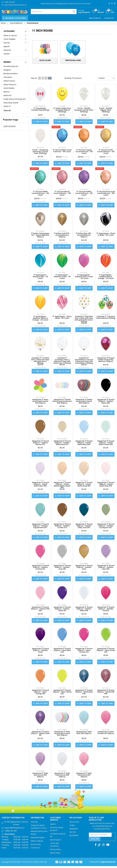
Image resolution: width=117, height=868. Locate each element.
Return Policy (55, 855)
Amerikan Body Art (11, 66)
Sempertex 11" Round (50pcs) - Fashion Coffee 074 (62, 527)
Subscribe (95, 841)
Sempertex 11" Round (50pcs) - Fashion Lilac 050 (106, 569)
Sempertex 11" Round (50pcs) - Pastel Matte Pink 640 (106, 485)
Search (53, 826)
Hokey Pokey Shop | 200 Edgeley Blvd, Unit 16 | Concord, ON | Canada (66, 4)
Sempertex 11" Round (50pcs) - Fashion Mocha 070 (40, 444)
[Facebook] (109, 3)
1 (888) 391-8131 (11, 833)
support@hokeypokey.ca (14, 830)
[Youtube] (108, 847)
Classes (7, 54)
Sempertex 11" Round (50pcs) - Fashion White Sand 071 (62, 444)
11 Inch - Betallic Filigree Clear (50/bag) (106, 110)
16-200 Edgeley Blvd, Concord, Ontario (16, 825)
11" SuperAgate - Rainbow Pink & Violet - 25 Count (84, 277)
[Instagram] (112, 3)
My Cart (73, 834)
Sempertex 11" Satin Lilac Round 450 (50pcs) (40, 777)
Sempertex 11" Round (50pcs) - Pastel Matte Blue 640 (84, 444)
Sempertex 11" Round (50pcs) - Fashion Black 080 (106, 402)
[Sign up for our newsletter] (100, 837)
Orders (72, 827)
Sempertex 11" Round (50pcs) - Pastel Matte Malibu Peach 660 (62, 486)
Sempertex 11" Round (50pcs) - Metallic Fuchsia (106, 610)
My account (74, 824)
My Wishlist (74, 837)
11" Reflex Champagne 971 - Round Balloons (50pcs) (40, 235)
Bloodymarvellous (11, 74)
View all (7, 111)
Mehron (7, 92)
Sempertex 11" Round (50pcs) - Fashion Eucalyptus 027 (106, 527)
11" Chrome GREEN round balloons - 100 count (40, 194)
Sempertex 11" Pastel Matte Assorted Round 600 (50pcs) (62, 402)
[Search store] (54, 12)
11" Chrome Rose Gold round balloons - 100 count (106, 194)
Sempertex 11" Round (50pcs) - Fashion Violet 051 (62, 610)
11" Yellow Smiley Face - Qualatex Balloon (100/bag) (62, 110)
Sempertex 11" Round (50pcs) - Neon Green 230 (106, 652)
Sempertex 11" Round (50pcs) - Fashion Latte (84, 569)
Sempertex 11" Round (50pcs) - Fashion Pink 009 (40, 610)
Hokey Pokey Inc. (10, 85)
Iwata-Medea (9, 88)
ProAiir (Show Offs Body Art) (15, 99)
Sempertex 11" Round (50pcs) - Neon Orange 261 (40, 694)
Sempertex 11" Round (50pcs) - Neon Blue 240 (62, 652)
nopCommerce (108, 864)
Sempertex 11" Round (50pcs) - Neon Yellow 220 (62, 694)
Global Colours (9, 81)
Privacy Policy (56, 851)
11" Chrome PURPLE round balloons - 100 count (84, 194)
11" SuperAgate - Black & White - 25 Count (106, 235)
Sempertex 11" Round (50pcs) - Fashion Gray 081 (62, 569)
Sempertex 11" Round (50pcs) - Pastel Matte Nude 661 (84, 485)
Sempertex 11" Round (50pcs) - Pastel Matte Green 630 (106, 444)
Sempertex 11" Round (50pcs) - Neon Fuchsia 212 (84, 652)
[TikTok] (115, 3)
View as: (34, 78)
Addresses (74, 831)
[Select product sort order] (106, 78)
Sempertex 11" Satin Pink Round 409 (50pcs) (84, 777)
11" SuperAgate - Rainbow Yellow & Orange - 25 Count (40, 319)
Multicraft (7, 95)
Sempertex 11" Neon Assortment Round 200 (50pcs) (40, 402)
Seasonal (7, 50)
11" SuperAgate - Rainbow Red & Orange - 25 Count (106, 277)
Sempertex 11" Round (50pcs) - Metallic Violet (40, 652)
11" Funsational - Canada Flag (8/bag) (40, 109)
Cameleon (8, 77)
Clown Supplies (9, 39)
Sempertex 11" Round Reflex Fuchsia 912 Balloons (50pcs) (106, 360)
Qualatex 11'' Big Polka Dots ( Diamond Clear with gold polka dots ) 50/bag (84, 320)
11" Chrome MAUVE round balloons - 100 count (62, 194)
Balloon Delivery (37, 843)
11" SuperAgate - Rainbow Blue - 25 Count (40, 277)
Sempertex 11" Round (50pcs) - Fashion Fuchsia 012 (40, 569)
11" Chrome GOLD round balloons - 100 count (106, 152)
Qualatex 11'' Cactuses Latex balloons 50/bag (106, 318)
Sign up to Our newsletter (96, 821)
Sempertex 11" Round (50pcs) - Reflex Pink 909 (106, 694)
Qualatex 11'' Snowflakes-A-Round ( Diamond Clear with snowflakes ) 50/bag (84, 361)
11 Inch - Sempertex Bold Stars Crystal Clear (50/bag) (40, 152)
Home (3, 23)
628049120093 (10, 126)
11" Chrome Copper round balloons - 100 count (84, 152)
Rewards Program (38, 839)
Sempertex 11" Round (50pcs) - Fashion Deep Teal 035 (84, 527)
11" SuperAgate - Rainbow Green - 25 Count (62, 277)
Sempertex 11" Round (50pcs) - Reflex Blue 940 (84, 694)
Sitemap (34, 824)
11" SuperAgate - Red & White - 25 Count (62, 318)
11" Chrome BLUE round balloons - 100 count (62, 151)
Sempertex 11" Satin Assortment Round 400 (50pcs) (62, 735)
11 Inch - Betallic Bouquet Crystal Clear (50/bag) (84, 110)
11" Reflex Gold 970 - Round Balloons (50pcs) (62, 235)
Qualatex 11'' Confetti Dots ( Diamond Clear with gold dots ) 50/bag (40, 361)
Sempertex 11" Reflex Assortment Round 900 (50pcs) (84, 402)
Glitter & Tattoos (10, 36)
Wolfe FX (7, 106)
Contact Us (109, 18)
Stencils (7, 43)
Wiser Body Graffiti (11, 103)
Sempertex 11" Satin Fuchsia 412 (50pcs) (106, 734)
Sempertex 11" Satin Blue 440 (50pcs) (84, 734)
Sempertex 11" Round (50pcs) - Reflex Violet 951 (40, 735)
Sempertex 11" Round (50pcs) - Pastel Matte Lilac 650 (40, 485)
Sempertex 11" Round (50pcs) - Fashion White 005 (84, 610)
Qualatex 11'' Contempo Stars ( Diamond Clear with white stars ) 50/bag (62, 361)
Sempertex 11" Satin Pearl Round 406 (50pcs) (62, 777)
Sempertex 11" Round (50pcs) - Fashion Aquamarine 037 (40, 527)
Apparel (7, 46)
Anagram (7, 70)
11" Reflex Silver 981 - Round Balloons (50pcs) (84, 235)
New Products (95, 18)
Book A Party (36, 846)
